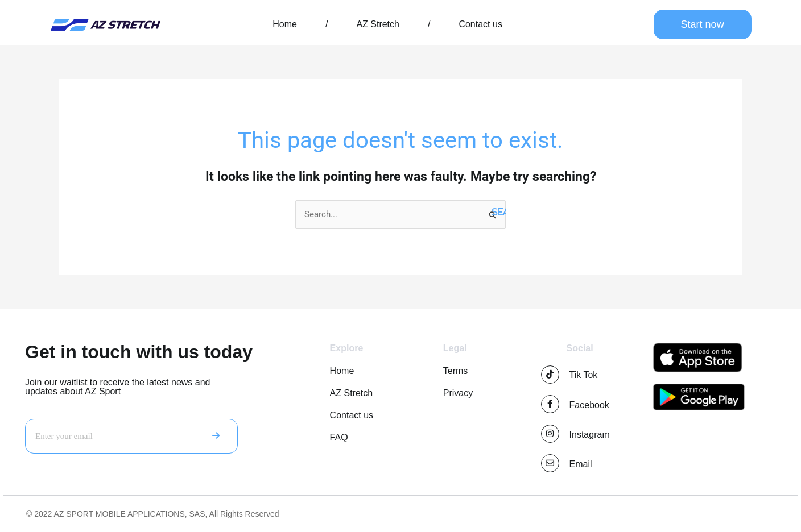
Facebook (589, 405)
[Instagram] (550, 434)
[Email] (550, 463)
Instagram (590, 435)
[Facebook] (550, 404)
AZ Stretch (378, 24)
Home (285, 24)
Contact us (480, 24)
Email (581, 464)
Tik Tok (584, 375)
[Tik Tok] (550, 375)
